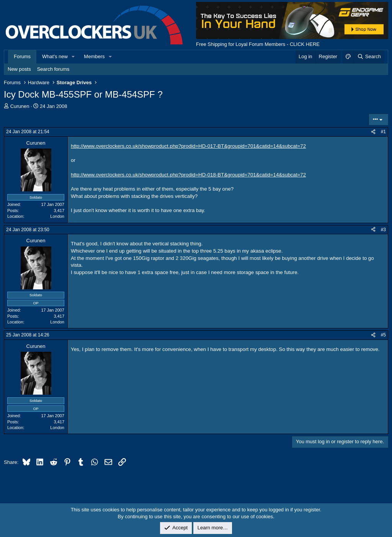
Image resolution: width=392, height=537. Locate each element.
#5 (383, 335)
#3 (383, 230)
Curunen (20, 106)
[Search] (369, 57)
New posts (19, 69)
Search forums (53, 69)
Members (94, 56)
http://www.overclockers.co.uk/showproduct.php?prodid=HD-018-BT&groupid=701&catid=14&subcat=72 (188, 175)
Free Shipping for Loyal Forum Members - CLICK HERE (258, 44)
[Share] (373, 132)
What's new (55, 56)
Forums (22, 56)
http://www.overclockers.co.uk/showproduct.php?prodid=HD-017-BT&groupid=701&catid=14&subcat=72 (188, 146)
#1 (383, 132)
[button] (73, 57)
